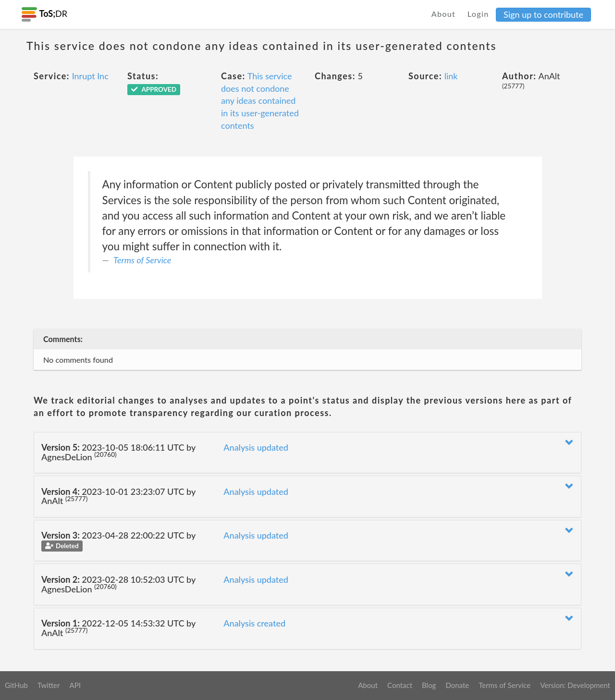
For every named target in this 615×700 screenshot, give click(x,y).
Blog (429, 685)
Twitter (49, 685)
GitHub (16, 685)
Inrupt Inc (90, 76)
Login (478, 14)
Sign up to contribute (543, 14)
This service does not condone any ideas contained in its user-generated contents (260, 101)
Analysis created (254, 623)
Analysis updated (256, 447)
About (444, 14)
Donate (457, 685)
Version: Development (575, 685)
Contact (400, 685)
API (75, 685)
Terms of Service (142, 260)
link (451, 76)
